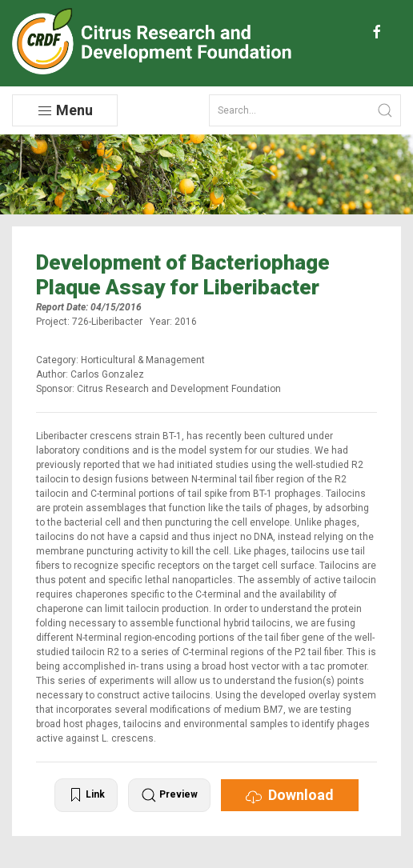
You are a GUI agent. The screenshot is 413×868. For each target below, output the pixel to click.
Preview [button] (169, 795)
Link (86, 795)
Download (290, 795)
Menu (65, 110)
